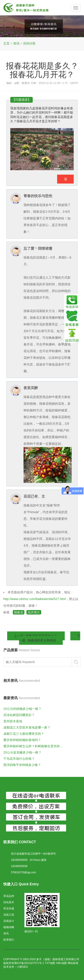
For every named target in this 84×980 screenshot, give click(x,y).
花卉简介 (34, 612)
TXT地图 (50, 963)
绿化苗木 (9, 902)
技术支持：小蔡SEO (16, 967)
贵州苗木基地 (13, 721)
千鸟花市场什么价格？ (19, 759)
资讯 (16, 43)
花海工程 (9, 915)
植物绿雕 (9, 927)
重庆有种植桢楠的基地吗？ (22, 740)
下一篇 (50, 638)
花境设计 (9, 921)
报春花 (19, 612)
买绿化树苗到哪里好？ (19, 715)
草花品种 (9, 896)
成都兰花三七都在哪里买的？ (24, 734)
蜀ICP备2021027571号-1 (29, 963)
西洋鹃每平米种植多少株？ (22, 765)
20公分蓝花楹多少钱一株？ (22, 752)
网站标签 (73, 963)
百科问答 (29, 43)
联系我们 (9, 940)
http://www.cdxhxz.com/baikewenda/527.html (35, 599)
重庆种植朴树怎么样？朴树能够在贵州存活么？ (34, 746)
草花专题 (9, 909)
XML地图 (61, 963)
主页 (6, 43)
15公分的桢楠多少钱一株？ (22, 709)
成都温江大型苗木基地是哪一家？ (27, 727)
